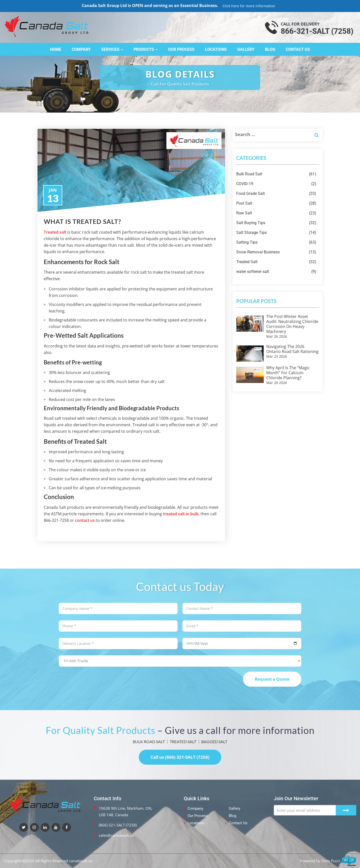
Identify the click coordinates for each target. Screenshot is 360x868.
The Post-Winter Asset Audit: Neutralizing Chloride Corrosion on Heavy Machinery (292, 324)
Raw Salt (276, 213)
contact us (85, 520)
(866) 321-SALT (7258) (118, 825)
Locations (216, 49)
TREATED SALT (183, 742)
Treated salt (55, 232)
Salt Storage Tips (276, 233)
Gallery (246, 49)
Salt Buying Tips (276, 223)
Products (145, 49)
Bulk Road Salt (276, 174)
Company (81, 49)
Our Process (181, 49)
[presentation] (97, 681)
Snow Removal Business (276, 252)
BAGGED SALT (214, 742)
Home (56, 49)
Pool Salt (276, 203)
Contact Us (298, 49)
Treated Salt (276, 262)
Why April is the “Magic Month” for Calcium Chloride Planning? (288, 373)
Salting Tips (276, 242)
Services (112, 49)
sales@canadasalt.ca (116, 835)
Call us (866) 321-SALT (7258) (180, 757)
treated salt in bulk (181, 514)
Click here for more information (249, 6)
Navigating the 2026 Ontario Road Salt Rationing (292, 349)
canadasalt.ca (80, 861)
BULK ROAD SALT (149, 742)
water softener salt (276, 272)
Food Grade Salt (276, 194)
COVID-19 (276, 184)
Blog (270, 49)
